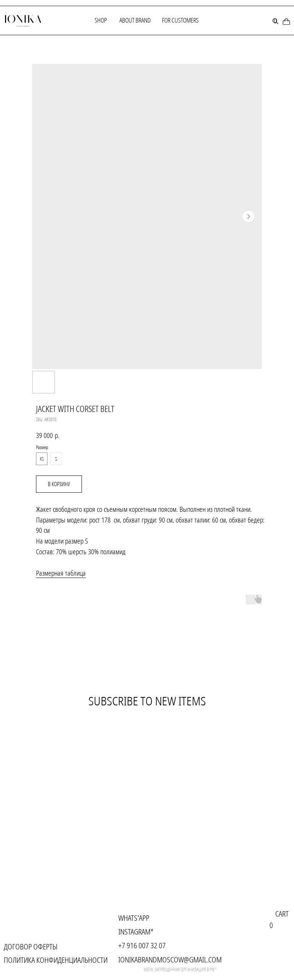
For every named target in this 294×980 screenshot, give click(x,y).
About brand (135, 20)
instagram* (136, 932)
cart (282, 914)
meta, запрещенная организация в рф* (180, 969)
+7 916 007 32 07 (142, 945)
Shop (101, 20)
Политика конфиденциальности (56, 960)
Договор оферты (31, 947)
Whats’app (134, 918)
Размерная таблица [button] (61, 573)
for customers (180, 20)
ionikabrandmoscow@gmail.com (170, 960)
